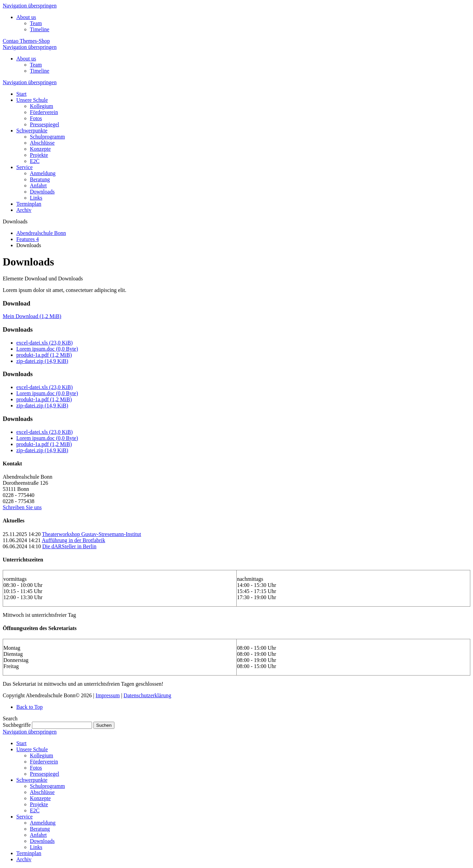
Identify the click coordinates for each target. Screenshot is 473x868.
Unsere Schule (32, 749)
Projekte (39, 804)
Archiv (24, 859)
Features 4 (28, 239)
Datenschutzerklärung (147, 695)
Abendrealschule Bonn (41, 233)
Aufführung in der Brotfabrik (74, 540)
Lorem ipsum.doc (47, 349)
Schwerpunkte (32, 780)
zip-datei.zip (42, 361)
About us (26, 17)
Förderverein (44, 762)
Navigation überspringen (30, 6)
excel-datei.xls (44, 343)
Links (36, 847)
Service (24, 817)
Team (36, 23)
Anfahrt (38, 835)
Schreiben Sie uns (22, 507)
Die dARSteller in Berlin (69, 546)
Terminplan (29, 853)
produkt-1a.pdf (44, 355)
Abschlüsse (42, 792)
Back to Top (30, 707)
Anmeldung (43, 823)
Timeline (40, 29)
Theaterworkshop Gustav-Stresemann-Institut (92, 534)
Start (21, 743)
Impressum (108, 695)
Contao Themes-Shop (26, 41)
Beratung (40, 829)
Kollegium (41, 755)
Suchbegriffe (17, 725)
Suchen (104, 725)
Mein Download (32, 316)
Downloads (42, 841)
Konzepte (40, 798)
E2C (35, 810)
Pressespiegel (44, 774)
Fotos (36, 768)
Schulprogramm (47, 786)
